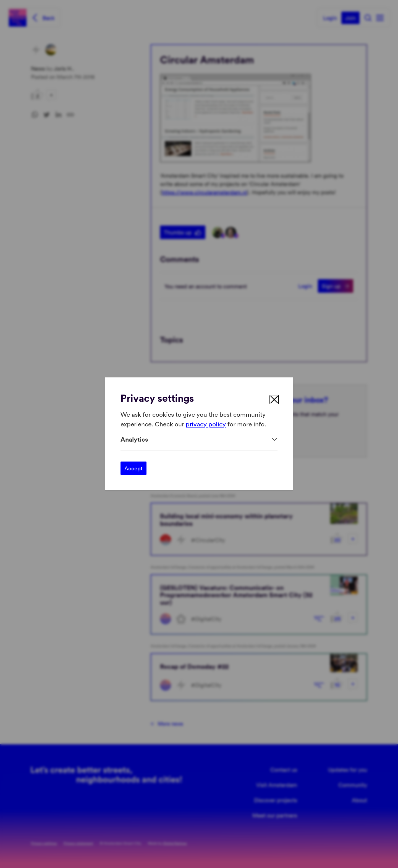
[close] (274, 400)
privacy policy (206, 424)
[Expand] (199, 439)
